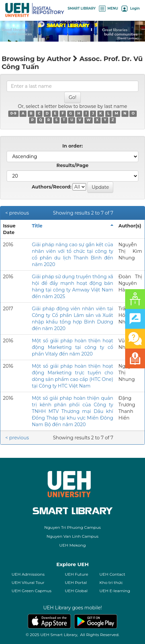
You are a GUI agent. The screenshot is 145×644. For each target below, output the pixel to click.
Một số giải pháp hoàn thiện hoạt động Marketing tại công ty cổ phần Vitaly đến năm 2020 (72, 347)
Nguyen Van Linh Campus (73, 536)
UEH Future (77, 574)
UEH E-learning (115, 591)
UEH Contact (112, 574)
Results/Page (73, 165)
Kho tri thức (111, 582)
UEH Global (76, 591)
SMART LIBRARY (82, 8)
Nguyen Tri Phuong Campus (73, 527)
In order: (72, 146)
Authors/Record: (52, 187)
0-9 (13, 113)
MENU (109, 8)
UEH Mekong (72, 545)
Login (131, 8)
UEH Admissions (28, 574)
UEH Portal (76, 582)
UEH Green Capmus (31, 591)
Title (37, 226)
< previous (17, 213)
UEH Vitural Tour (28, 582)
